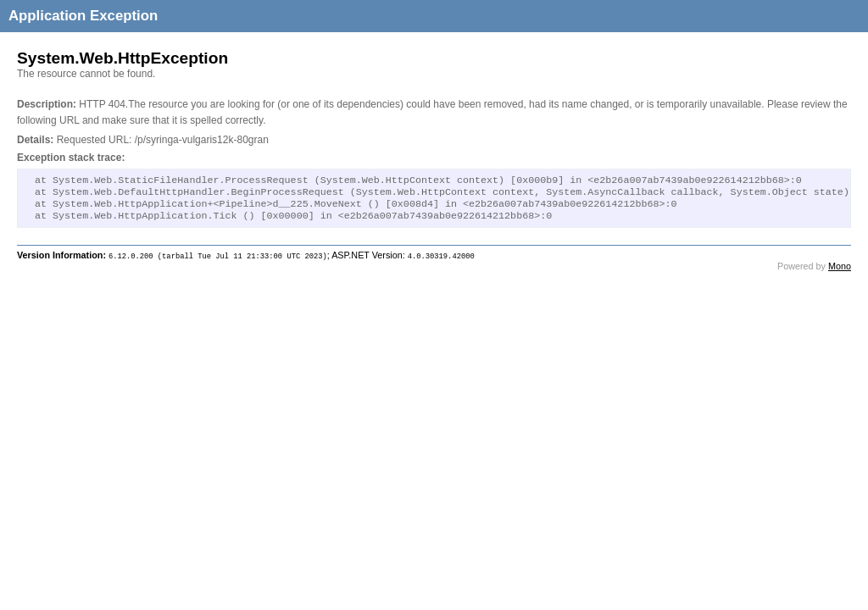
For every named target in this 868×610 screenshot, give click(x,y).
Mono (840, 273)
